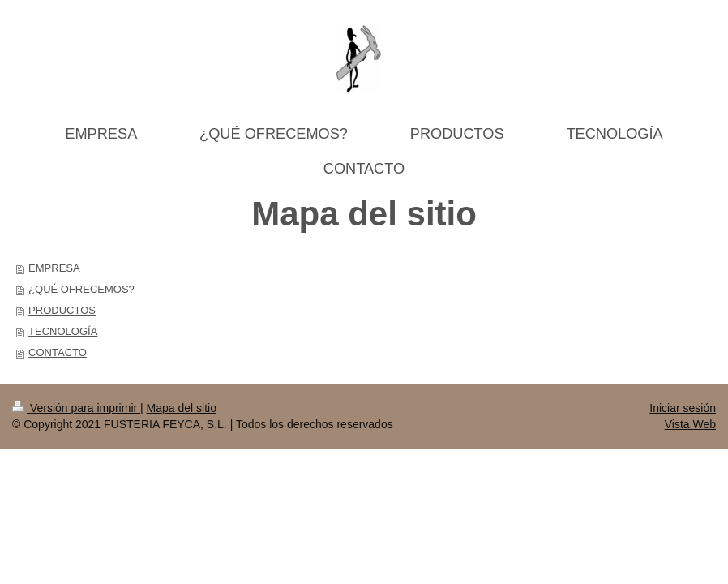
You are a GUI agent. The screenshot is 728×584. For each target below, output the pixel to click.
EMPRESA (54, 268)
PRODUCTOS (62, 310)
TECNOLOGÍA (63, 331)
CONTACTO (58, 352)
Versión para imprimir (76, 408)
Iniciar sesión (683, 408)
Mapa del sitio (182, 408)
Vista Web (690, 424)
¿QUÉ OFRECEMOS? (81, 289)
